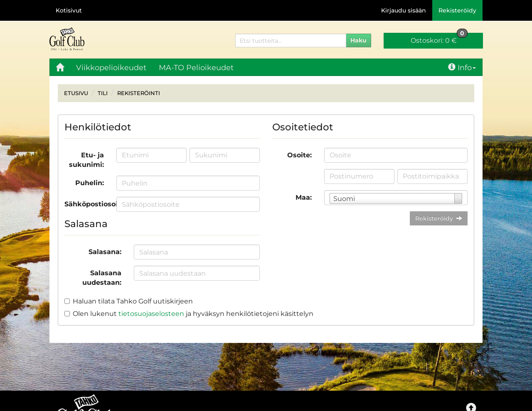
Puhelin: (90, 183)
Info (462, 68)
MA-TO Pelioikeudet (196, 68)
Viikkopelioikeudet (111, 68)
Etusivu (76, 93)
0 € (439, 39)
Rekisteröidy (457, 10)
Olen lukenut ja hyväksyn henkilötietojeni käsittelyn (193, 314)
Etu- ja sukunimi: (86, 160)
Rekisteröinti (139, 93)
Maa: (304, 197)
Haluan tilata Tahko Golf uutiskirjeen (133, 301)
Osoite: (299, 155)
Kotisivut (69, 10)
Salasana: (105, 252)
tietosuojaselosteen (151, 314)
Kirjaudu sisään (404, 10)
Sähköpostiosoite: (87, 204)
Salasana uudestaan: (102, 278)
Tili (103, 93)
